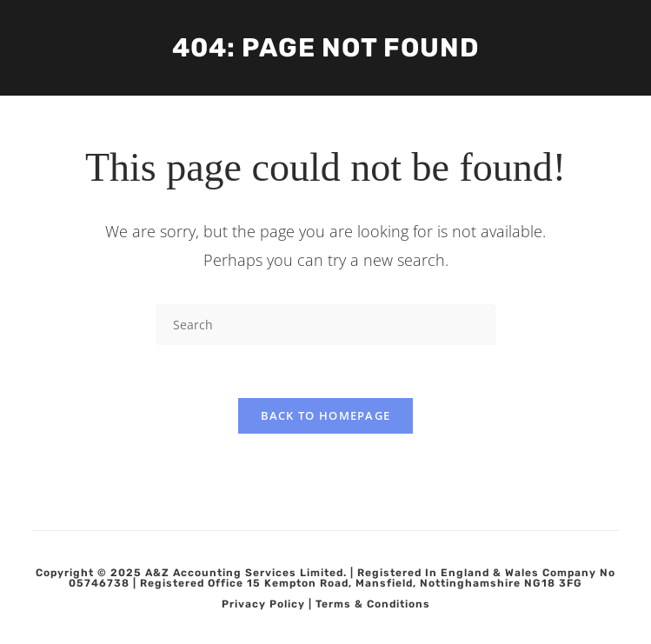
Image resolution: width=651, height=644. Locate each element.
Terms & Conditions (373, 604)
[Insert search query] (326, 325)
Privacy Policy (263, 604)
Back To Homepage (326, 415)
